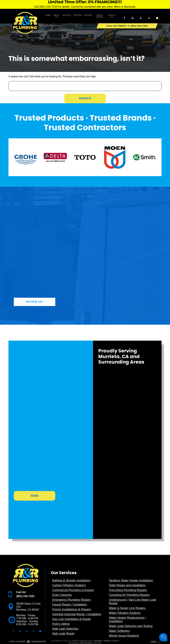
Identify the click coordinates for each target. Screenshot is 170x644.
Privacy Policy (111, 641)
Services (67, 15)
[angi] (157, 16)
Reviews (88, 15)
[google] (132, 16)
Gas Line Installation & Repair (71, 619)
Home (48, 15)
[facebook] (124, 16)
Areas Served (100, 16)
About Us (56, 16)
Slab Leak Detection (65, 629)
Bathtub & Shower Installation (71, 580)
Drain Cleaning (62, 595)
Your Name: (124, 602)
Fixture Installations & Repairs (72, 609)
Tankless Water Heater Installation (131, 580)
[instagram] (149, 16)
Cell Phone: (123, 605)
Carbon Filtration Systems (69, 585)
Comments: (123, 609)
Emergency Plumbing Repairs (71, 600)
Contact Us (112, 16)
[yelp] (141, 16)
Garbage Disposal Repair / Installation (77, 614)
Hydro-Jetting (61, 624)
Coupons (78, 15)
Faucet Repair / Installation (69, 605)
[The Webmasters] (28, 643)
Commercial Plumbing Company (73, 590)
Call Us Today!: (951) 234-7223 (127, 26)
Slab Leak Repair (63, 634)
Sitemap (98, 641)
